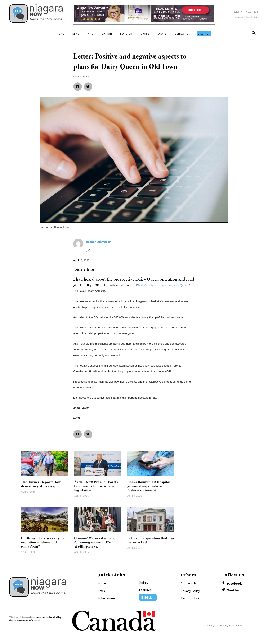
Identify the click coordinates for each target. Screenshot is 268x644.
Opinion (145, 582)
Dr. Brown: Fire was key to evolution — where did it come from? (42, 542)
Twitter (233, 590)
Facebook (234, 584)
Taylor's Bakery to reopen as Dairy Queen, (163, 285)
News (101, 591)
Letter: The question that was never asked (151, 540)
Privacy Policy (190, 591)
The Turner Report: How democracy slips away (41, 484)
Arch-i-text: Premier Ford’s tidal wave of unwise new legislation (96, 486)
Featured (145, 590)
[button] (254, 34)
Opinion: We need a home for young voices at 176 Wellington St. (95, 542)
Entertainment (108, 598)
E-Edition (148, 597)
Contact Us (188, 583)
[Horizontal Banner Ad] (144, 13)
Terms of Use (190, 598)
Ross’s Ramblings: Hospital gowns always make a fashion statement (149, 486)
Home (102, 583)
